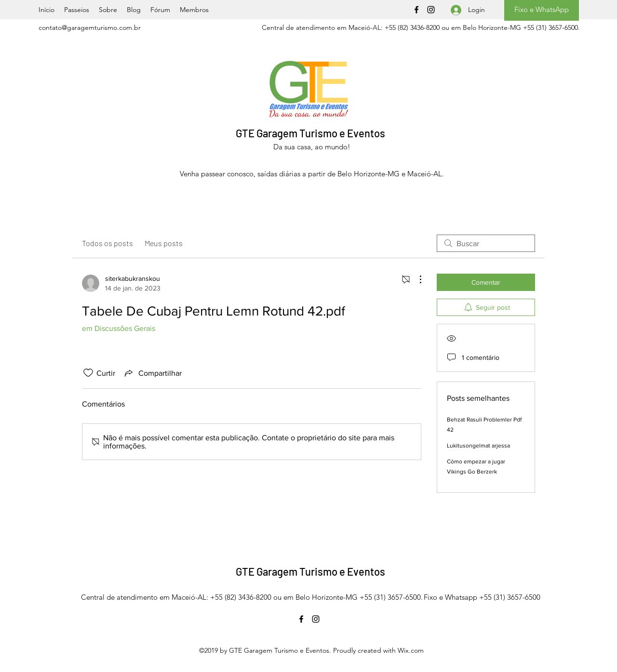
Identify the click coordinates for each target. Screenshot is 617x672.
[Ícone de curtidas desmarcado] (88, 373)
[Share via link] (152, 373)
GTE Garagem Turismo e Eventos (310, 133)
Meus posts (164, 243)
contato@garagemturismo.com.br (90, 27)
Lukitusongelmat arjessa (478, 446)
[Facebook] (416, 10)
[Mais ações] (416, 279)
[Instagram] (431, 10)
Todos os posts (107, 243)
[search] (486, 243)
